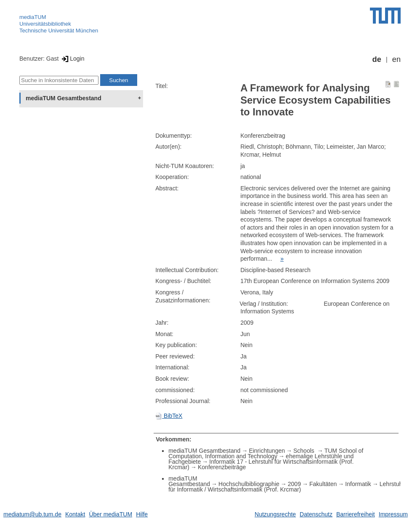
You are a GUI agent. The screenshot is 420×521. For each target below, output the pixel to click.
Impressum (393, 514)
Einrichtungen (267, 451)
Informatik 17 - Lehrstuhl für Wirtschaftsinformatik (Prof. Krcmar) (261, 464)
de (377, 59)
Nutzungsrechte (275, 514)
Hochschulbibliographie (249, 484)
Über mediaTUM (110, 514)
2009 (294, 484)
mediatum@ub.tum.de (32, 514)
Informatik (358, 484)
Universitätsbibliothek (45, 24)
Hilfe (142, 514)
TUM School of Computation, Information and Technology (266, 453)
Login (72, 59)
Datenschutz (316, 514)
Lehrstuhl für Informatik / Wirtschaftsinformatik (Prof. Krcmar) (286, 487)
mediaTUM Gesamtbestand (64, 98)
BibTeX (169, 416)
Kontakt (75, 514)
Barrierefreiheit (356, 514)
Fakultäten (323, 484)
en (396, 59)
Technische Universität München (59, 31)
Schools (305, 451)
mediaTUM (33, 17)
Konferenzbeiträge (222, 467)
